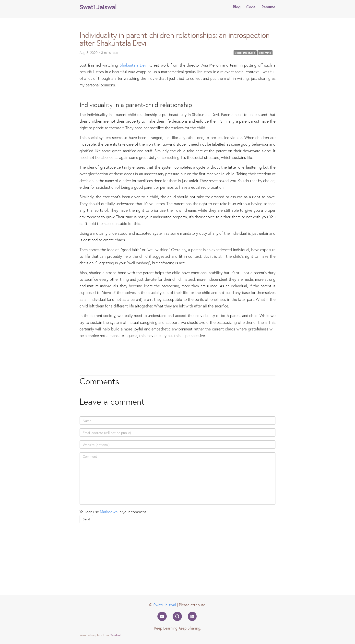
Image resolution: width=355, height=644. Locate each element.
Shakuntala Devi (134, 65)
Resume (268, 7)
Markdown (109, 512)
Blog (237, 7)
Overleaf (115, 635)
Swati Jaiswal (98, 7)
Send (86, 519)
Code (251, 7)
